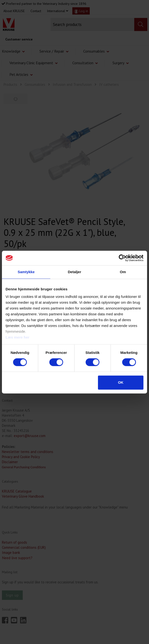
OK (121, 382)
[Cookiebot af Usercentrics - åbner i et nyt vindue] (122, 258)
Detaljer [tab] (74, 272)
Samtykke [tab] (26, 272)
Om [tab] (123, 272)
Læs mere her (17, 337)
